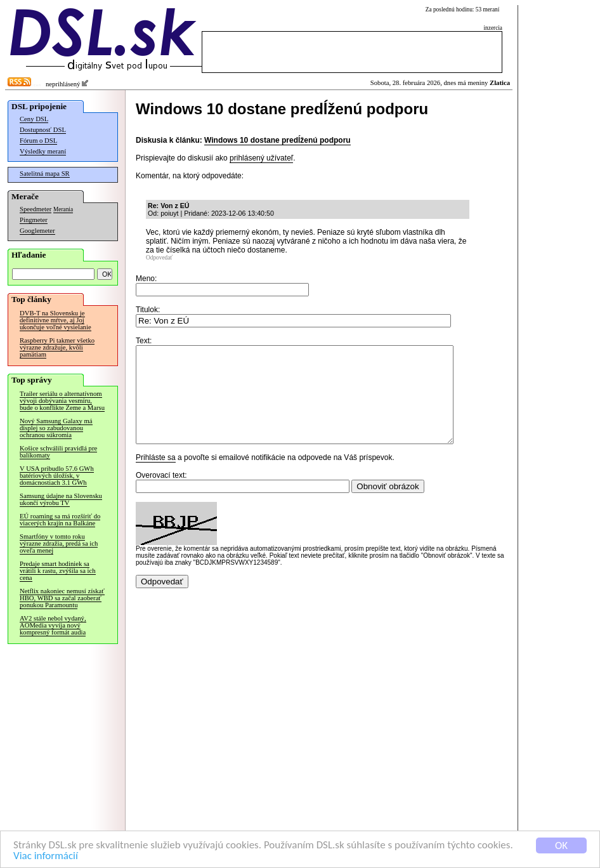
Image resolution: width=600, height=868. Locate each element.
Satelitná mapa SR (45, 174)
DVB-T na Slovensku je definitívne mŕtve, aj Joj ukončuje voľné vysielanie (55, 320)
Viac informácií (46, 858)
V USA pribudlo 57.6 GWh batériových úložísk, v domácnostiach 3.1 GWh (57, 476)
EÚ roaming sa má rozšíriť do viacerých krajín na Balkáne (60, 520)
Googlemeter (37, 231)
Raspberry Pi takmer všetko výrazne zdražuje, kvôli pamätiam (57, 347)
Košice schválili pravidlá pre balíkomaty (58, 452)
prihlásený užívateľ (261, 158)
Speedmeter (36, 209)
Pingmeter (34, 220)
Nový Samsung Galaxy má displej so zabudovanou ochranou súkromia (56, 428)
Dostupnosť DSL (43, 130)
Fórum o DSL (38, 141)
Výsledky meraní (43, 151)
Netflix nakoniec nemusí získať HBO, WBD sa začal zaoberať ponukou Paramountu (62, 598)
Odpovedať (159, 258)
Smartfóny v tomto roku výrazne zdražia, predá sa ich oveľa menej (59, 543)
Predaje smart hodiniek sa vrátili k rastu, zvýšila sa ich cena (58, 571)
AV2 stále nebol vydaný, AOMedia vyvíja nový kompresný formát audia (53, 625)
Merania (63, 209)
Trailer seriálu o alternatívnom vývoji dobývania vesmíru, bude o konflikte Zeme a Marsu (62, 401)
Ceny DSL (34, 119)
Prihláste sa (156, 477)
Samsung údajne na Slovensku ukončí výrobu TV (61, 499)
